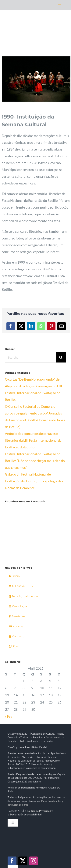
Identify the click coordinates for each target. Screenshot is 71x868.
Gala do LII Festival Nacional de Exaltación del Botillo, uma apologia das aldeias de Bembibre (34, 481)
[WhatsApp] (41, 326)
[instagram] (34, 815)
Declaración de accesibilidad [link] (26, 768)
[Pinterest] (51, 326)
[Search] (61, 357)
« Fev (9, 670)
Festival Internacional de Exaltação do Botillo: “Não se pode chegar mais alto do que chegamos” (35, 461)
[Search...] (30, 357)
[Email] (62, 326)
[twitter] (23, 815)
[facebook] (12, 815)
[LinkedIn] (31, 326)
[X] (21, 326)
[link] (39, 765)
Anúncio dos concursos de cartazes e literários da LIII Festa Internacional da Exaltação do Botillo (33, 440)
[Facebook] (11, 326)
